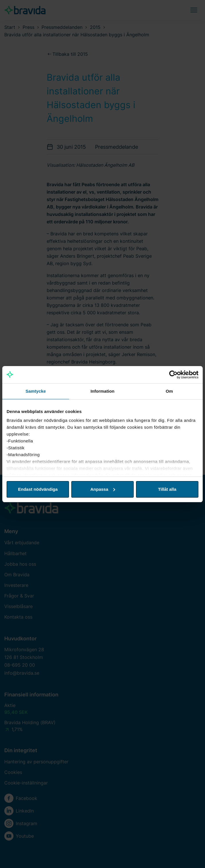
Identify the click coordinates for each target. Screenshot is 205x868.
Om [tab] (169, 391)
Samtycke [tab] (36, 391)
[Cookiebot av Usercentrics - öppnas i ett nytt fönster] (173, 375)
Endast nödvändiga (38, 489)
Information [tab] (102, 391)
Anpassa (103, 489)
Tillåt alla (167, 489)
